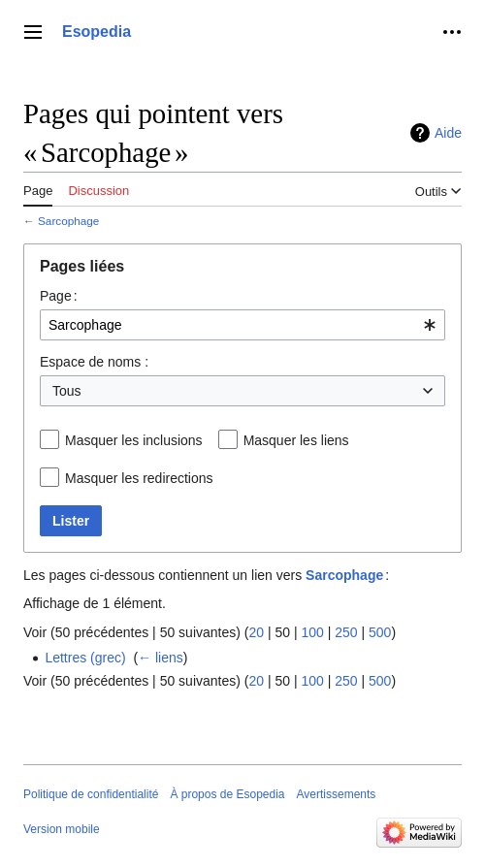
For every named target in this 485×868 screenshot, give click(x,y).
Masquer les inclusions (134, 440)
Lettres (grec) (85, 658)
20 (256, 632)
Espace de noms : (94, 362)
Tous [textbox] (67, 391)
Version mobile (62, 829)
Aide (448, 133)
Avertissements (337, 794)
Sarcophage (68, 221)
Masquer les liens (296, 440)
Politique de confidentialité (91, 794)
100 (312, 632)
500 (380, 632)
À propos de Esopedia (227, 794)
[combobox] (242, 325)
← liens (161, 658)
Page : (59, 296)
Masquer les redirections (139, 478)
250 (346, 632)
